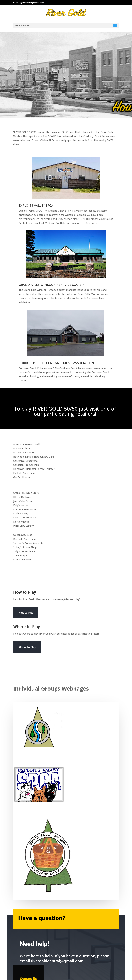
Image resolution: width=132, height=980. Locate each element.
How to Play (26, 613)
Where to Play (27, 647)
